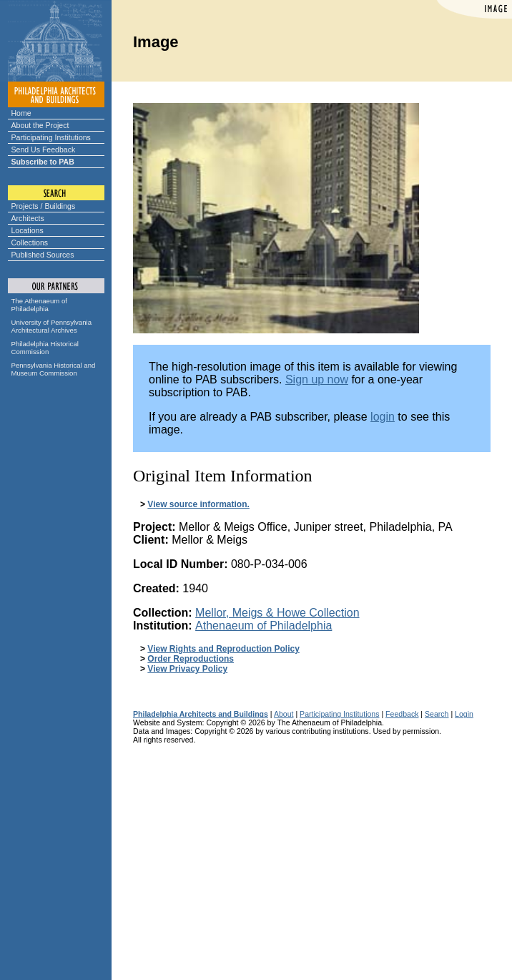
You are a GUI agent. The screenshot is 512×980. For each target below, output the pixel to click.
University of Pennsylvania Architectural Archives (52, 326)
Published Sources (43, 255)
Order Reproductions (191, 659)
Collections (30, 242)
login (383, 417)
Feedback (402, 714)
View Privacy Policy (187, 669)
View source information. (198, 504)
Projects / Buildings (44, 206)
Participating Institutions (51, 137)
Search (437, 714)
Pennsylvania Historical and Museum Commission (54, 369)
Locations (28, 230)
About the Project (40, 125)
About (284, 714)
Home (21, 113)
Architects (28, 218)
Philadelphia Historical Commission (45, 348)
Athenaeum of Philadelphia (264, 626)
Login (464, 714)
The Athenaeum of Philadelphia (39, 305)
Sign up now (317, 379)
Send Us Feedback (44, 150)
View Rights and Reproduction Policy (223, 649)
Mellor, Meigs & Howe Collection (277, 613)
